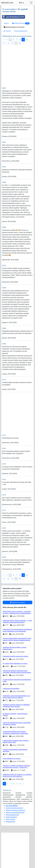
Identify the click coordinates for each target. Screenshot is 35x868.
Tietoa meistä (10, 819)
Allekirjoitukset (21, 23)
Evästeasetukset (11, 817)
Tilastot (7, 31)
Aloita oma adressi (17, 602)
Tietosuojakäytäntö (21, 31)
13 (12, 43)
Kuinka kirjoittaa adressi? (14, 808)
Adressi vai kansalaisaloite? (15, 812)
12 (8, 43)
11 (4, 43)
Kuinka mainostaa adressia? (15, 810)
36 (20, 43)
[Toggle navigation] (31, 3)
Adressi (6, 23)
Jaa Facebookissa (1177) (13, 17)
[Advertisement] (17, 66)
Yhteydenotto (10, 822)
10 (27, 40)
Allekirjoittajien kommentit (14, 27)
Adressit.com (7, 3)
